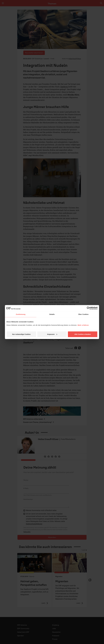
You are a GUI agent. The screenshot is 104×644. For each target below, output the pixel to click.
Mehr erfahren (83, 325)
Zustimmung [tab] (21, 314)
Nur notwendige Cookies (21, 334)
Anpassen (52, 334)
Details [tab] (52, 314)
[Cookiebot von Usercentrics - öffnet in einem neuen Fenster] (88, 308)
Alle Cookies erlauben (83, 334)
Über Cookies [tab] (83, 314)
